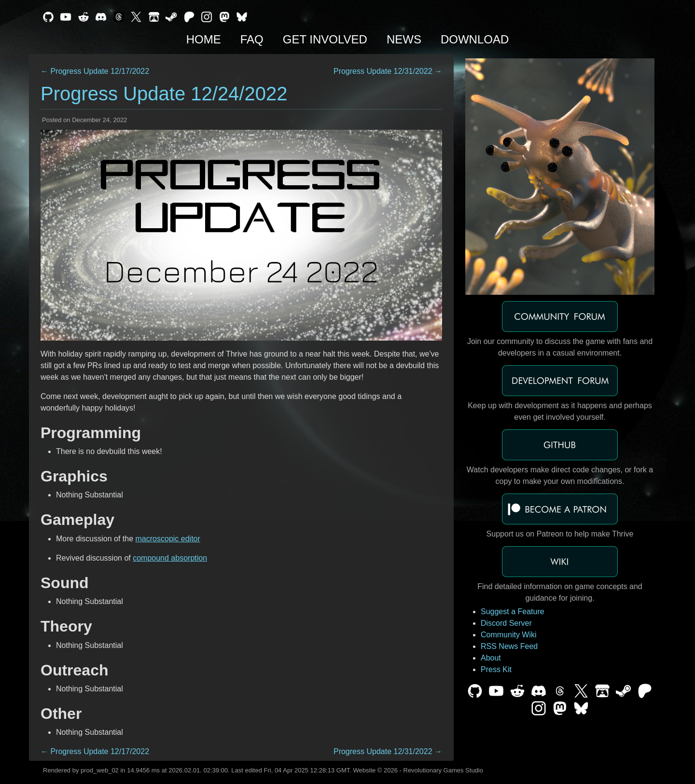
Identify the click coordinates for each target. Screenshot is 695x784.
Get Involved (325, 39)
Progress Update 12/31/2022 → (388, 71)
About (491, 658)
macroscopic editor (168, 539)
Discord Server (506, 623)
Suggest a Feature (513, 612)
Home (204, 39)
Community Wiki (509, 635)
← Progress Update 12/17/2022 (95, 71)
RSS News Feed (509, 646)
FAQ (252, 39)
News (404, 39)
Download (475, 39)
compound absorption (170, 558)
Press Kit (496, 669)
